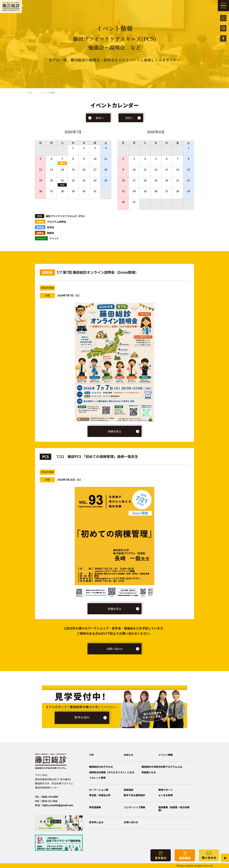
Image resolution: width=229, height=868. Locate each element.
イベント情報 (166, 755)
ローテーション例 (99, 790)
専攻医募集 (95, 807)
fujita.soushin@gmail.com (58, 805)
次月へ (129, 118)
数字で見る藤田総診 (134, 795)
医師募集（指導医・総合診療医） (174, 809)
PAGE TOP (225, 858)
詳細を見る (115, 431)
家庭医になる (149, 772)
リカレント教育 (97, 778)
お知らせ (128, 755)
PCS (62, 185)
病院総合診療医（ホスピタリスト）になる (112, 772)
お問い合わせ (114, 649)
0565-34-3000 (50, 797)
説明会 (62, 163)
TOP (29, 93)
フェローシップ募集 (134, 807)
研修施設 (128, 790)
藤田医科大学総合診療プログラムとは (162, 767)
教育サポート (166, 790)
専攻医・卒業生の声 (100, 795)
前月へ (100, 118)
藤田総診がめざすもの (101, 767)
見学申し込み (96, 822)
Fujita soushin (186, 866)
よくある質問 (166, 795)
